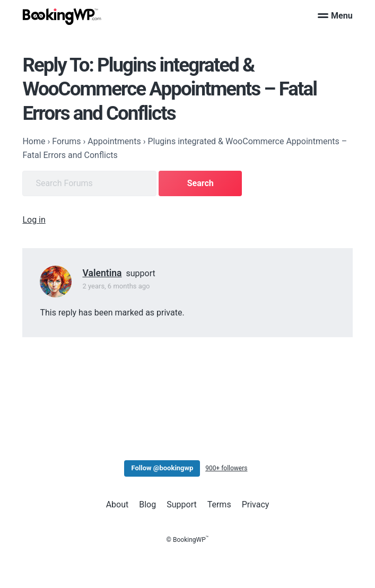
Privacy (256, 504)
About (117, 504)
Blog (147, 504)
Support (181, 504)
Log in (34, 220)
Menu (335, 16)
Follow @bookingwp (162, 468)
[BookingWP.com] (62, 17)
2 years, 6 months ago (116, 286)
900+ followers (226, 468)
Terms (219, 504)
